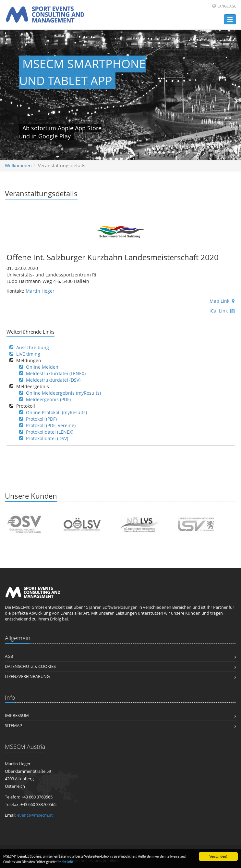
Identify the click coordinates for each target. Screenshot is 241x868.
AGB (9, 656)
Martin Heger (40, 291)
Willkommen (18, 166)
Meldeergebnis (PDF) (48, 399)
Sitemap (13, 726)
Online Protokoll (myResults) (56, 412)
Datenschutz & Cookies (30, 666)
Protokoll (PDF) (41, 419)
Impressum (17, 715)
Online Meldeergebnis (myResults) (63, 393)
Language (227, 6)
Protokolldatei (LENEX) (50, 432)
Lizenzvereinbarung (27, 677)
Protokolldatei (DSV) (47, 438)
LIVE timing (28, 354)
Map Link (222, 301)
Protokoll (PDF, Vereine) (51, 425)
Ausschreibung (33, 347)
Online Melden (42, 367)
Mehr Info (66, 862)
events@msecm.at (35, 815)
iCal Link (222, 311)
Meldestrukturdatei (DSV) (53, 380)
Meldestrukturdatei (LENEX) (56, 373)
